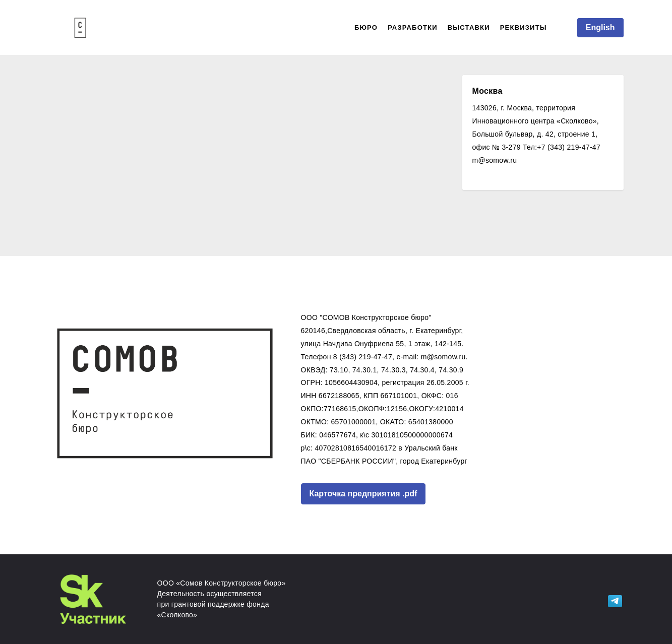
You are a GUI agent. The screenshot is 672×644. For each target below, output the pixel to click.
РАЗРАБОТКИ (413, 27)
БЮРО (366, 27)
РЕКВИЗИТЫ (524, 27)
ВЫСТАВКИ (469, 27)
